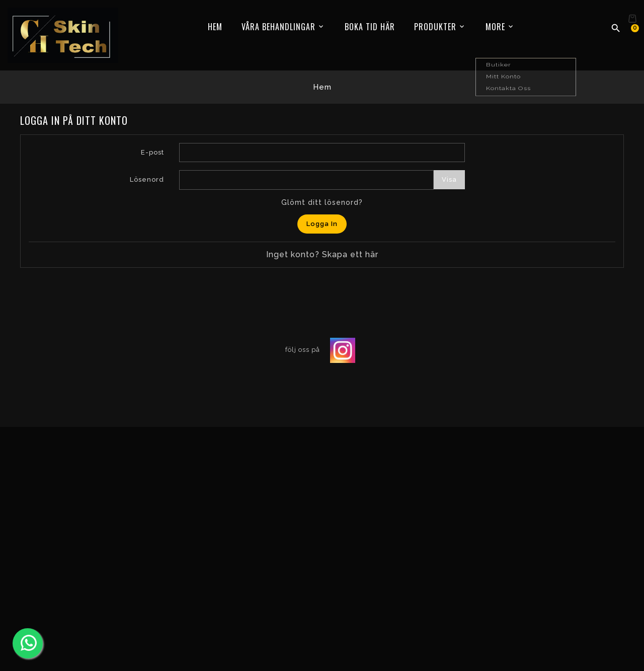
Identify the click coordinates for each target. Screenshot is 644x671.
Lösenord (147, 179)
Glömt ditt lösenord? (322, 202)
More (495, 27)
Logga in (322, 224)
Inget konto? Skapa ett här (322, 254)
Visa (449, 179)
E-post (152, 152)
